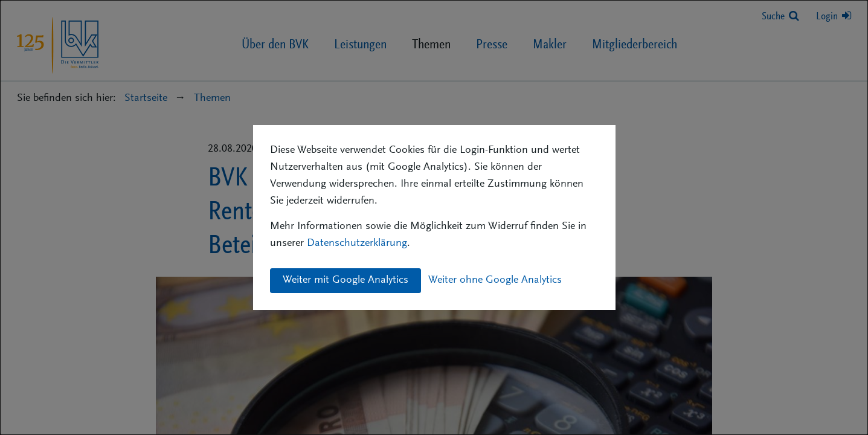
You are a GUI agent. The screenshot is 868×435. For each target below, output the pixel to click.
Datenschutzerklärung (357, 243)
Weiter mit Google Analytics (346, 280)
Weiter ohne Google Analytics (495, 280)
